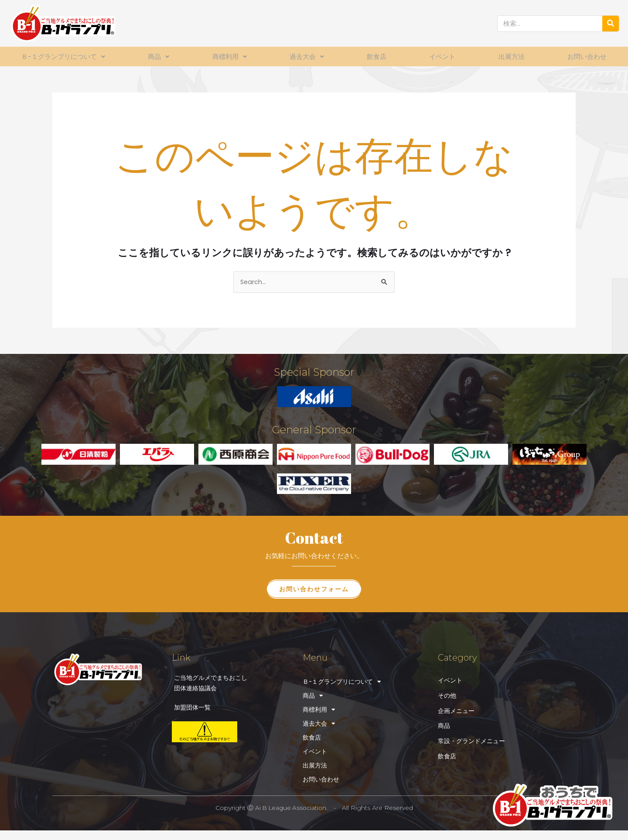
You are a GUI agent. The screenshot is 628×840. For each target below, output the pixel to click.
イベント (443, 57)
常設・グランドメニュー (474, 739)
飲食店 (377, 57)
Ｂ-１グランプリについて (65, 57)
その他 (448, 693)
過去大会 (308, 57)
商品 (161, 57)
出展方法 (511, 57)
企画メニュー (457, 708)
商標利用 (231, 57)
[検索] (611, 24)
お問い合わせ (587, 57)
